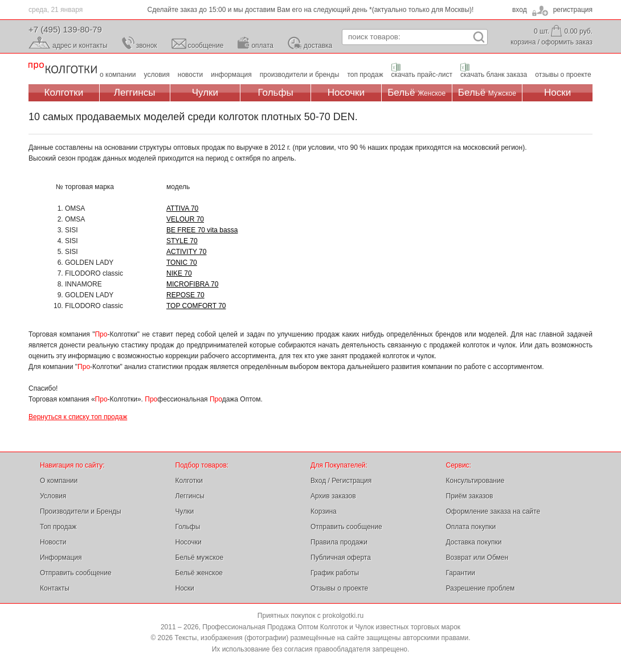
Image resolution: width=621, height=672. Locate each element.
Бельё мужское (200, 558)
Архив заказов (333, 496)
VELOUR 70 (185, 219)
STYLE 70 (182, 241)
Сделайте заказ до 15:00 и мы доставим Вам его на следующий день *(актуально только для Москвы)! (311, 10)
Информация (61, 558)
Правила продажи (339, 542)
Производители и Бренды (81, 511)
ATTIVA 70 (182, 208)
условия (157, 75)
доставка (318, 46)
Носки (557, 93)
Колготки (64, 93)
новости (190, 75)
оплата (262, 46)
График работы (335, 573)
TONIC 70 (182, 263)
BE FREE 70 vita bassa (202, 230)
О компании (59, 481)
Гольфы (276, 93)
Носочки (346, 93)
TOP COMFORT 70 (196, 306)
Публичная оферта (341, 558)
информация (231, 75)
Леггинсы (135, 93)
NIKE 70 (179, 273)
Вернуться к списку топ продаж (78, 417)
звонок (147, 46)
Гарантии (461, 573)
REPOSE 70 (185, 295)
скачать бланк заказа (494, 75)
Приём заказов (470, 496)
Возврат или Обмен (477, 558)
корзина (523, 42)
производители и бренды (300, 75)
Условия (53, 496)
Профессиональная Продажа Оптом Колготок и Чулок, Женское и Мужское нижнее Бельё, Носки (63, 69)
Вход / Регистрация (341, 481)
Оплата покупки (471, 527)
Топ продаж (58, 527)
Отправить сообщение (76, 573)
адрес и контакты (80, 46)
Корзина (324, 511)
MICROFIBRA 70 (192, 284)
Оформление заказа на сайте (493, 511)
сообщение (206, 46)
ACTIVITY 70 (186, 252)
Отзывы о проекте (339, 588)
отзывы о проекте (563, 75)
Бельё (416, 93)
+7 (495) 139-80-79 (65, 29)
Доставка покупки (474, 542)
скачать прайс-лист (422, 75)
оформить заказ (567, 42)
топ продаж (365, 75)
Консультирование (475, 481)
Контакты (55, 588)
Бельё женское (199, 573)
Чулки (205, 93)
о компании (118, 75)
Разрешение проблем (481, 588)
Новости (53, 542)
